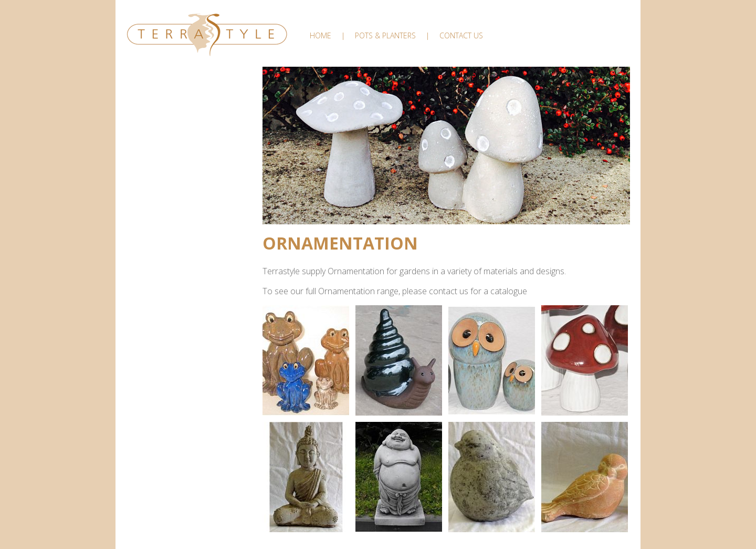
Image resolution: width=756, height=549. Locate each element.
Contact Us (461, 35)
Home (321, 35)
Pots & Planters (385, 35)
